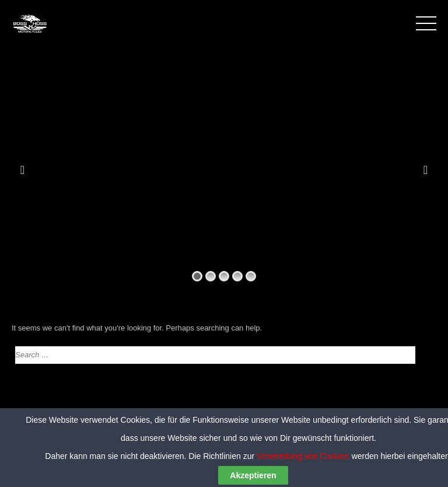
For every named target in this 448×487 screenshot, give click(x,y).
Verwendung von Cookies (303, 473)
